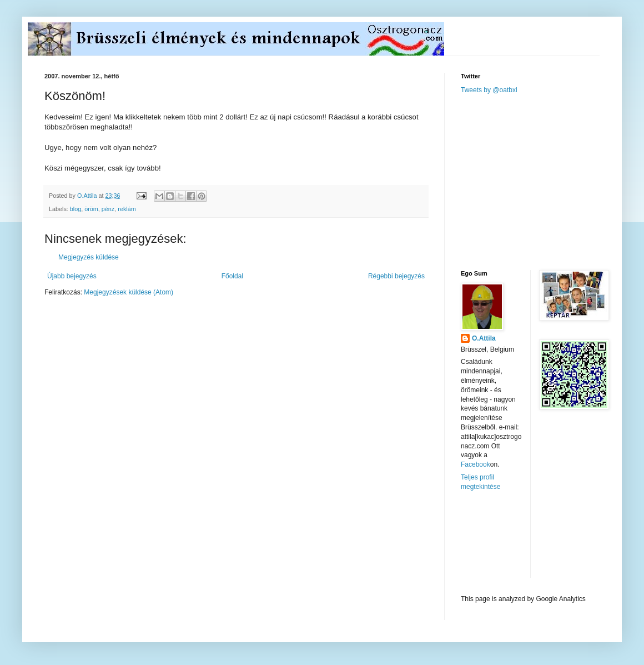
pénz (108, 209)
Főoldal (232, 276)
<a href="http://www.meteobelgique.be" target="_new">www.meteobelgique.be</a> (508, 543)
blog (76, 209)
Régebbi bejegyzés (396, 276)
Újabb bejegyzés (72, 276)
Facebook (476, 464)
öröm (91, 209)
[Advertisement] (544, 181)
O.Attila (484, 338)
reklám (127, 209)
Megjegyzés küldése (89, 257)
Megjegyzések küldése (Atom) (129, 292)
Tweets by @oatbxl (489, 90)
